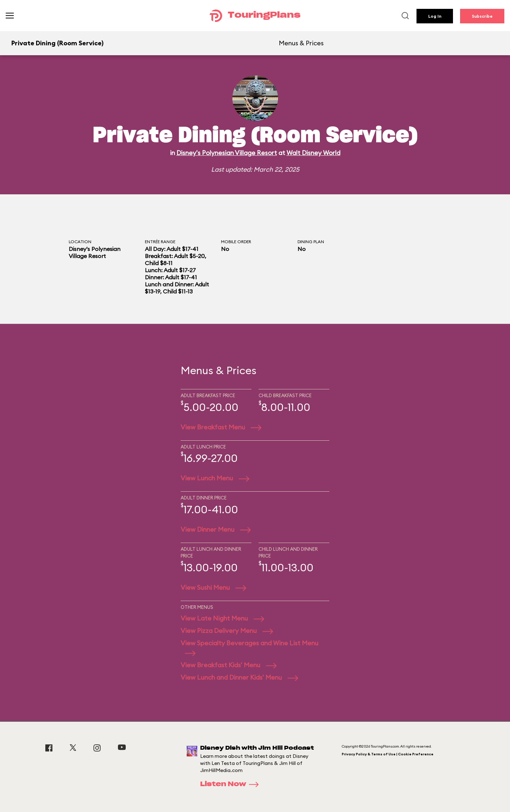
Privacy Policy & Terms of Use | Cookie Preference (388, 754)
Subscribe (482, 16)
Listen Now (232, 784)
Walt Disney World (313, 153)
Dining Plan (311, 242)
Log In (435, 16)
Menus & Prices (301, 43)
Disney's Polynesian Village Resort (227, 153)
